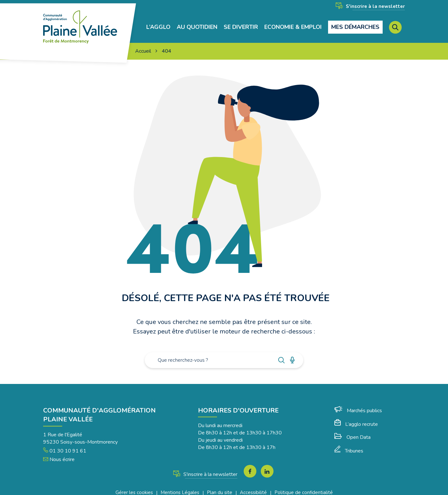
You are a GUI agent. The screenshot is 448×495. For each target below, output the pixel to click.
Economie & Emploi (293, 24)
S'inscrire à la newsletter (370, 6)
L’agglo (158, 24)
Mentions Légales (180, 487)
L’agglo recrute (356, 418)
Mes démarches (355, 24)
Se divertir (241, 24)
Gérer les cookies (134, 487)
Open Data (352, 431)
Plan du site (220, 487)
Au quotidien (197, 24)
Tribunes (349, 445)
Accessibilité (253, 487)
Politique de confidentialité (304, 487)
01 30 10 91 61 (65, 445)
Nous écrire (59, 454)
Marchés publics (358, 405)
